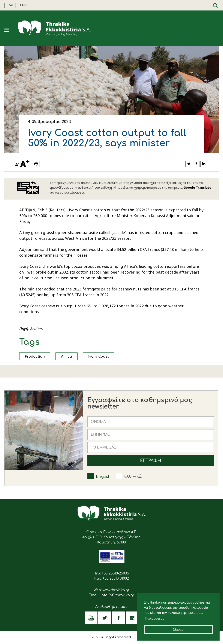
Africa (67, 357)
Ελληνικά (133, 477)
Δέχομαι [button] (178, 629)
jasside (119, 232)
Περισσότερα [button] (155, 618)
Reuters (37, 329)
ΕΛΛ (10, 5)
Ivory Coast (98, 357)
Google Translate (197, 187)
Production (35, 357)
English (103, 477)
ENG (24, 5)
